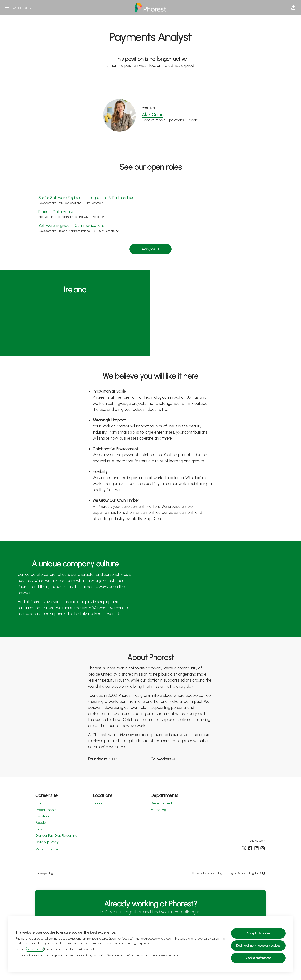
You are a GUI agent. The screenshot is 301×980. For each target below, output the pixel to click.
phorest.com (258, 841)
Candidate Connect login (208, 873)
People (41, 823)
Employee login (45, 873)
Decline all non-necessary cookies (258, 946)
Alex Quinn (153, 114)
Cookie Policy (35, 949)
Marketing (158, 810)
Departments (46, 810)
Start (39, 803)
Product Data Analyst (150, 212)
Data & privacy (47, 842)
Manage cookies (48, 849)
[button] (293, 8)
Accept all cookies (258, 933)
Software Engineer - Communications (150, 226)
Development (161, 803)
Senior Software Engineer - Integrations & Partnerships (150, 198)
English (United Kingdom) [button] (247, 873)
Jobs (39, 829)
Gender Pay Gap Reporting (56, 835)
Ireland (98, 803)
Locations (43, 816)
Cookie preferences (258, 958)
